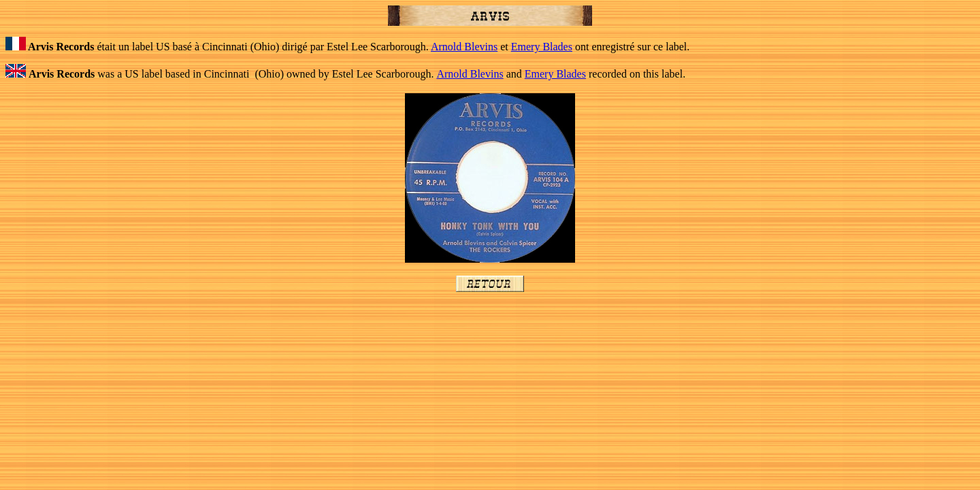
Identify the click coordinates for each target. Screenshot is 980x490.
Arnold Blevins (464, 47)
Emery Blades (542, 47)
